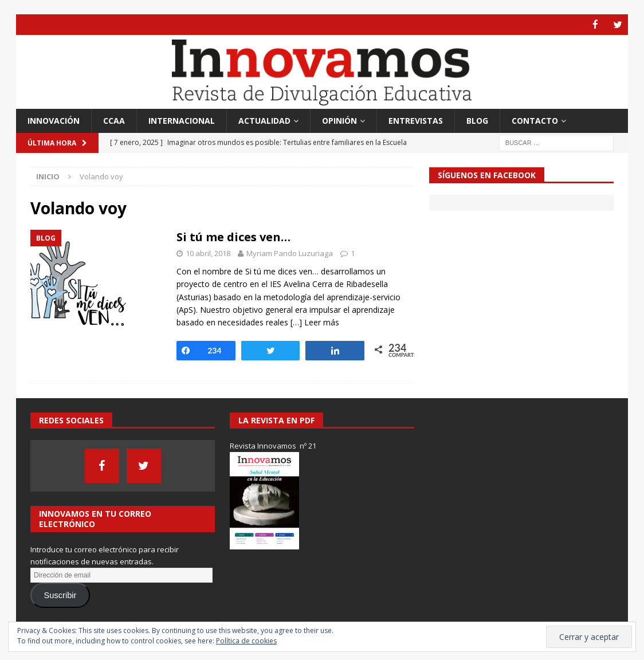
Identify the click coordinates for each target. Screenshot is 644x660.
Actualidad (264, 120)
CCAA (114, 120)
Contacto (535, 120)
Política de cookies (246, 641)
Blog (477, 120)
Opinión (339, 120)
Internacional (182, 120)
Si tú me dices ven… (233, 236)
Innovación (54, 120)
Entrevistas (416, 120)
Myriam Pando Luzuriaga (290, 253)
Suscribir (60, 595)
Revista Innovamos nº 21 (273, 445)
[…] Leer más (315, 322)
